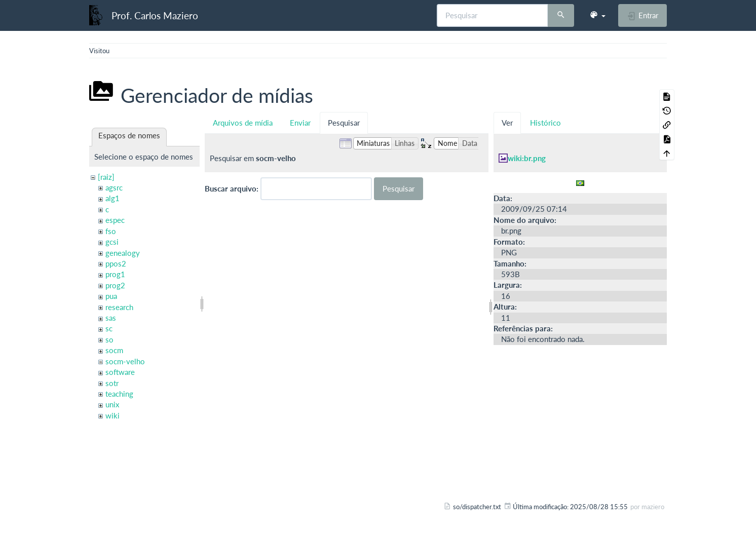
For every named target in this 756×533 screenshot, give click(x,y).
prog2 (115, 285)
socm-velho (125, 361)
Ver (507, 123)
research (119, 307)
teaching (119, 394)
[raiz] (106, 177)
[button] (597, 15)
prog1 (115, 274)
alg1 (112, 198)
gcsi (112, 242)
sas (111, 318)
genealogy (123, 253)
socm (114, 350)
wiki (112, 415)
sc (109, 328)
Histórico (545, 123)
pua (111, 296)
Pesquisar (344, 123)
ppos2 (116, 263)
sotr (112, 383)
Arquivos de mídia (243, 123)
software (120, 372)
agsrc (114, 187)
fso (111, 231)
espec (115, 220)
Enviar (300, 123)
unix (112, 404)
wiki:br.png (527, 158)
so (109, 339)
